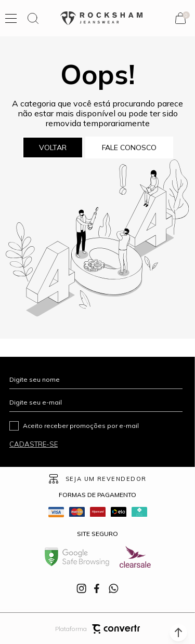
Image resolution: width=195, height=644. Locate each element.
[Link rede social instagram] (82, 588)
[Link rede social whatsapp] (113, 588)
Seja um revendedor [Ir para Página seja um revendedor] (106, 479)
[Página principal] (101, 18)
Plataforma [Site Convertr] (97, 629)
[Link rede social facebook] (98, 588)
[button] (178, 633)
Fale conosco (129, 147)
